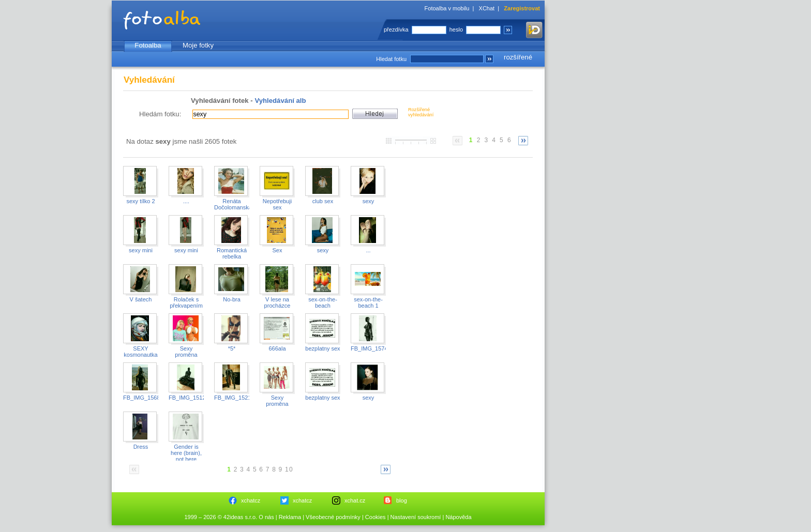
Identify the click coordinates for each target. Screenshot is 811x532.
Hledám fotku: (160, 114)
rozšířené (518, 57)
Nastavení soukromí (416, 517)
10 (289, 469)
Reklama (290, 517)
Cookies (376, 517)
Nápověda (458, 517)
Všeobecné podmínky (333, 517)
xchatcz (251, 500)
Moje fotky (198, 45)
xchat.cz (355, 500)
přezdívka (396, 29)
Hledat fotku (391, 59)
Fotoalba (148, 45)
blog (402, 500)
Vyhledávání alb (280, 101)
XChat (487, 8)
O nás (266, 517)
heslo (456, 29)
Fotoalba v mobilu (447, 8)
